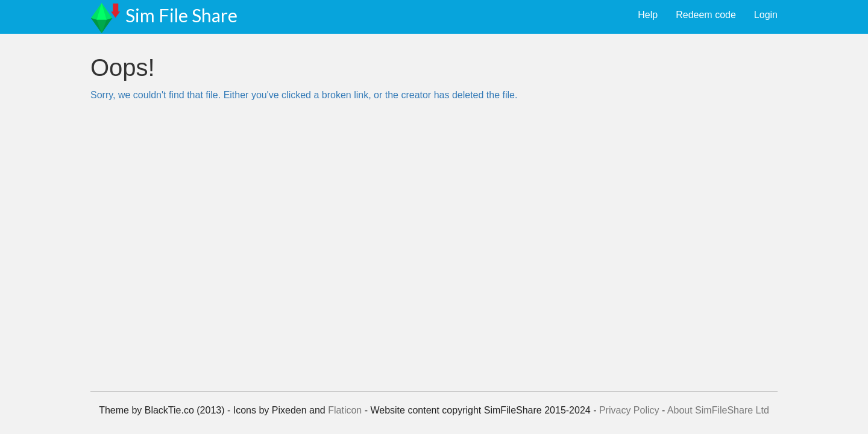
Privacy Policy (629, 410)
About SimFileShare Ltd (718, 410)
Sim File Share (181, 15)
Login (766, 15)
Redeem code (706, 15)
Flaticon (345, 410)
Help (648, 15)
